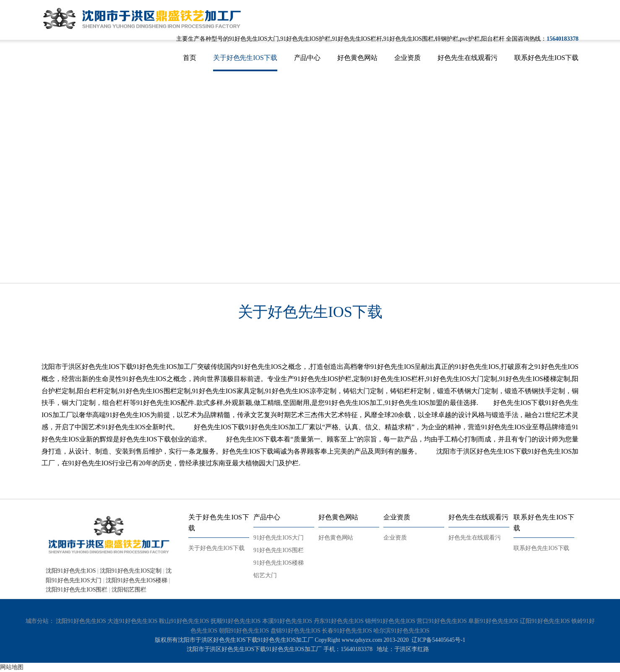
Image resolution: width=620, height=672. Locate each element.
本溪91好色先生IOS (287, 621)
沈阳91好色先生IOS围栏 (77, 590)
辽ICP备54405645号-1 (439, 640)
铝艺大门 (265, 575)
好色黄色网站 (357, 58)
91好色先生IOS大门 (278, 538)
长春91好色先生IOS (347, 631)
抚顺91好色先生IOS (236, 621)
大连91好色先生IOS (132, 621)
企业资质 (408, 58)
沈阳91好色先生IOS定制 (131, 571)
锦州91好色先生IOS (390, 621)
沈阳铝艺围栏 (129, 590)
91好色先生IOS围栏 (278, 550)
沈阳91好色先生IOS (71, 571)
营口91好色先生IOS (442, 621)
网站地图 (12, 667)
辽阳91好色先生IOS (545, 621)
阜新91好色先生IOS (493, 621)
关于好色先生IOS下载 (245, 58)
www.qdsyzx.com (361, 640)
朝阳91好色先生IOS (244, 631)
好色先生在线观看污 (468, 58)
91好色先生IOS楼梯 (278, 563)
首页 (190, 58)
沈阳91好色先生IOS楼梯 (137, 580)
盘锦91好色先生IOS (296, 631)
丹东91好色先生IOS (339, 621)
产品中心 (307, 58)
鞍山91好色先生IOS (184, 621)
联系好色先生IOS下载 (546, 58)
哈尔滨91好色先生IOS (401, 631)
